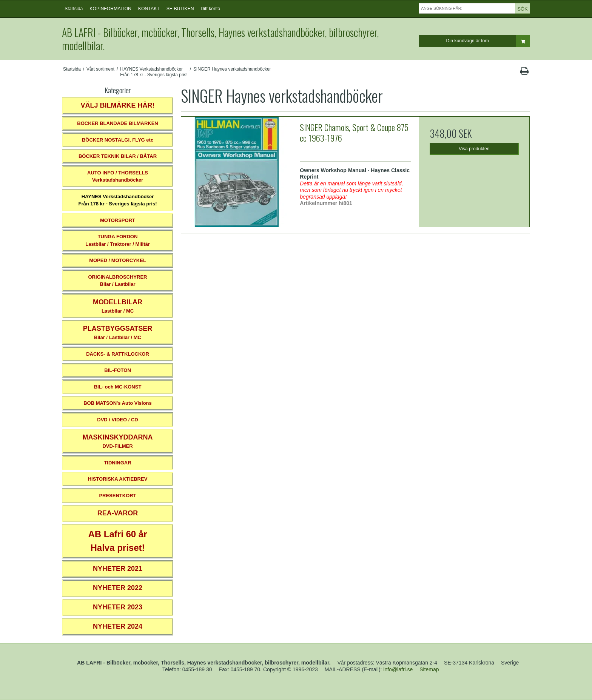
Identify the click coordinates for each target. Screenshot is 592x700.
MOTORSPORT (118, 220)
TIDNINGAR (117, 463)
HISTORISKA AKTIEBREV (118, 479)
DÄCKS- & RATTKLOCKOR (118, 354)
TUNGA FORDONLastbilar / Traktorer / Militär (118, 240)
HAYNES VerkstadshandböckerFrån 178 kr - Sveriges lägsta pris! (117, 200)
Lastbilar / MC (118, 306)
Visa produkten (474, 149)
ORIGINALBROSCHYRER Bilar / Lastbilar (117, 281)
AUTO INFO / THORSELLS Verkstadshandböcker (118, 177)
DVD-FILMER (117, 441)
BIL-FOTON (118, 370)
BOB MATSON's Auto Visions (118, 403)
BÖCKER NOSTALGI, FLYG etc (118, 140)
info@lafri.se (398, 669)
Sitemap (429, 669)
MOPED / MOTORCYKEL (118, 260)
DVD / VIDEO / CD (117, 420)
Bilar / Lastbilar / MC (118, 332)
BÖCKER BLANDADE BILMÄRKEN (118, 123)
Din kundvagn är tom (488, 41)
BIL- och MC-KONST (118, 387)
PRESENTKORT (117, 496)
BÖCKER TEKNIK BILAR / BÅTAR (118, 156)
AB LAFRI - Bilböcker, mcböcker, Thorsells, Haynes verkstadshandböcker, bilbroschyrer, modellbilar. (220, 39)
